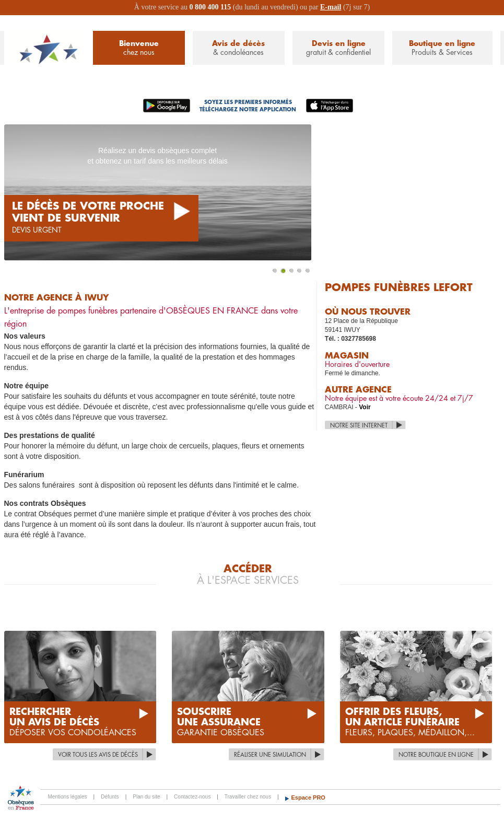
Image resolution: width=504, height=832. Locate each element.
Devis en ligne (338, 48)
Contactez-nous (192, 797)
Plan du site (146, 797)
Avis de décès (239, 48)
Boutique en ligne (442, 48)
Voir (365, 407)
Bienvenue (139, 48)
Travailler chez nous (248, 797)
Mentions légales (68, 797)
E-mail (331, 7)
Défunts (110, 797)
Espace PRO (308, 798)
